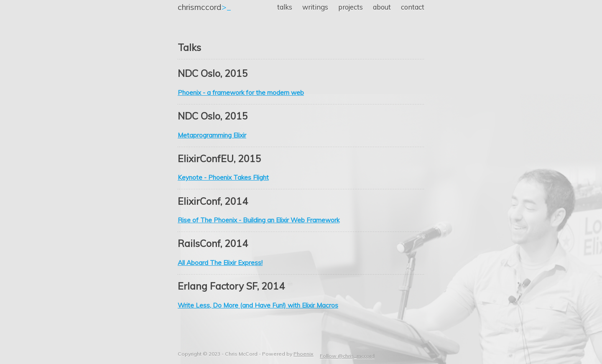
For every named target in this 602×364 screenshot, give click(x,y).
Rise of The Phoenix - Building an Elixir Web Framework (259, 220)
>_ (204, 7)
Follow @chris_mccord (347, 356)
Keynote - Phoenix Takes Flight (223, 177)
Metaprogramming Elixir (212, 135)
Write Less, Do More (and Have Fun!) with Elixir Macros (258, 305)
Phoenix (304, 354)
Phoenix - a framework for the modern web (241, 93)
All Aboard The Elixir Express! (220, 263)
